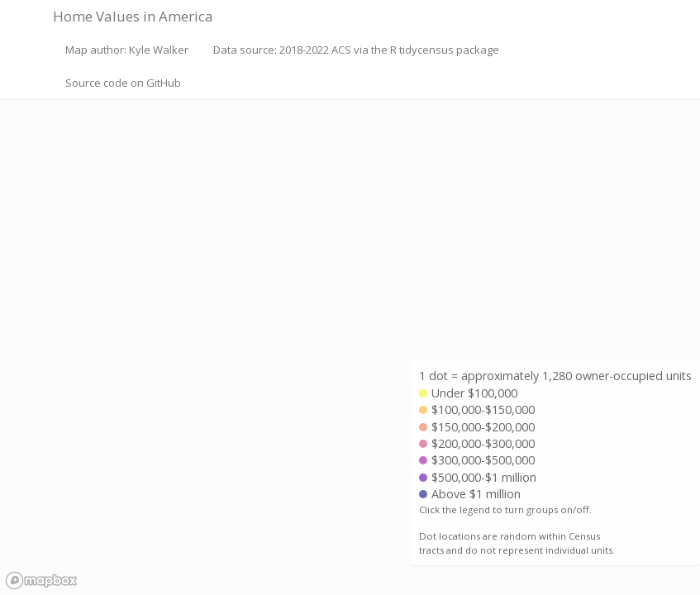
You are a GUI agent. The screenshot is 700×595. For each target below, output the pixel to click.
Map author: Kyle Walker (127, 50)
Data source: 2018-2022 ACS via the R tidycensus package (356, 50)
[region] (350, 297)
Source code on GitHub (123, 83)
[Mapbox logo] (41, 581)
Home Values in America (133, 16)
